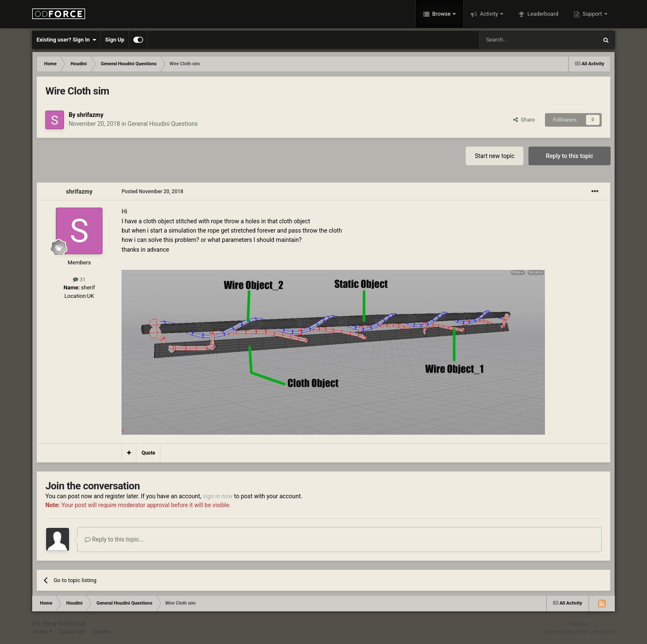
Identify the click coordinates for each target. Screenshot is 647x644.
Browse (442, 14)
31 (79, 279)
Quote (148, 453)
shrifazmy (90, 115)
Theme (42, 632)
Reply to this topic (570, 156)
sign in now (218, 496)
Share (524, 120)
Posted (152, 192)
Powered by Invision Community (579, 632)
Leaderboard (542, 14)
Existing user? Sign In (66, 40)
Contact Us (72, 632)
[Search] (518, 40)
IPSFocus (75, 624)
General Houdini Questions (163, 124)
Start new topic (495, 156)
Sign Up (115, 40)
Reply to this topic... (114, 539)
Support (592, 14)
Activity (489, 14)
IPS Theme (44, 624)
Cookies (101, 632)
